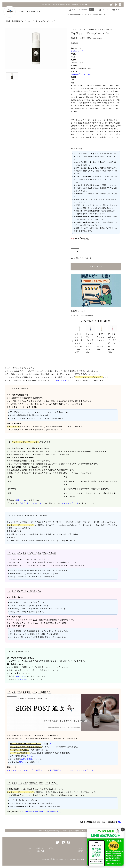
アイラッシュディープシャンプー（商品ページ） (27, 770)
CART (118, 10)
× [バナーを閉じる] (123, 830)
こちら (51, 744)
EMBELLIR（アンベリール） (31, 503)
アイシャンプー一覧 (70, 503)
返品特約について (78, 311)
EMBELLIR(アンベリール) (21, 21)
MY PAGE (106, 10)
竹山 (119, 822)
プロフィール (61, 380)
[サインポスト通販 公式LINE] (105, 847)
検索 (92, 10)
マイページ (30, 851)
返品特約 (23, 762)
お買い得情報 (27, 759)
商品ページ (21, 500)
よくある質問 (22, 679)
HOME (8, 21)
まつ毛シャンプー (78, 51)
